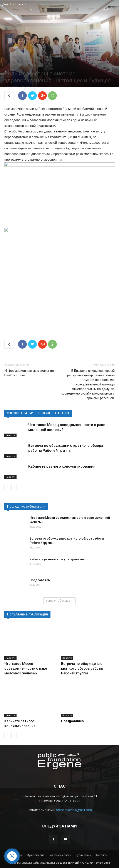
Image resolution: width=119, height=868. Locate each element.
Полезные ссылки (60, 855)
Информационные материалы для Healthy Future (30, 373)
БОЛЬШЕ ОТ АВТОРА (54, 413)
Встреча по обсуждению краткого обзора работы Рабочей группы (82, 668)
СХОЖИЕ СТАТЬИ (20, 413)
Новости (21, 4)
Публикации (83, 855)
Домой (7, 4)
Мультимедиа (36, 855)
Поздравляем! (40, 580)
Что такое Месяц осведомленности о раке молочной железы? (26, 668)
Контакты (101, 855)
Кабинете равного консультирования (62, 466)
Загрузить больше (59, 601)
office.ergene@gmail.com (74, 810)
